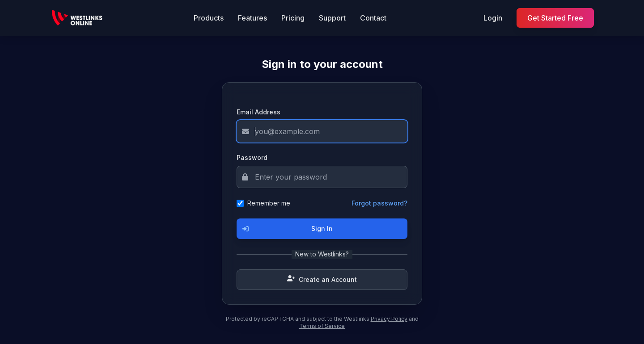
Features (252, 18)
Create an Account (322, 280)
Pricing (293, 18)
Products (209, 18)
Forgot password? (379, 203)
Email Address (258, 112)
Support (332, 18)
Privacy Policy (389, 319)
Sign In (285, 229)
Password (252, 157)
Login (493, 18)
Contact (373, 18)
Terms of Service (322, 326)
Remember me (269, 203)
